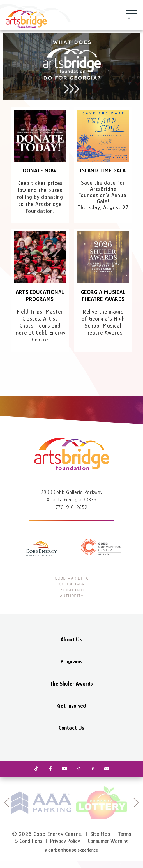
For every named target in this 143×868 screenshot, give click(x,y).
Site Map (100, 834)
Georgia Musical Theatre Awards (103, 296)
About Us (71, 639)
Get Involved (71, 706)
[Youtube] (64, 769)
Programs (72, 661)
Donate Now (40, 170)
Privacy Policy (65, 841)
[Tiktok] (36, 769)
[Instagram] (79, 769)
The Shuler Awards (71, 684)
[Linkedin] (93, 769)
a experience (71, 850)
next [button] (136, 803)
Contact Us (72, 728)
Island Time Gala (103, 170)
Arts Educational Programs (40, 296)
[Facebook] (50, 769)
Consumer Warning (108, 841)
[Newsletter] (107, 769)
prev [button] (7, 803)
